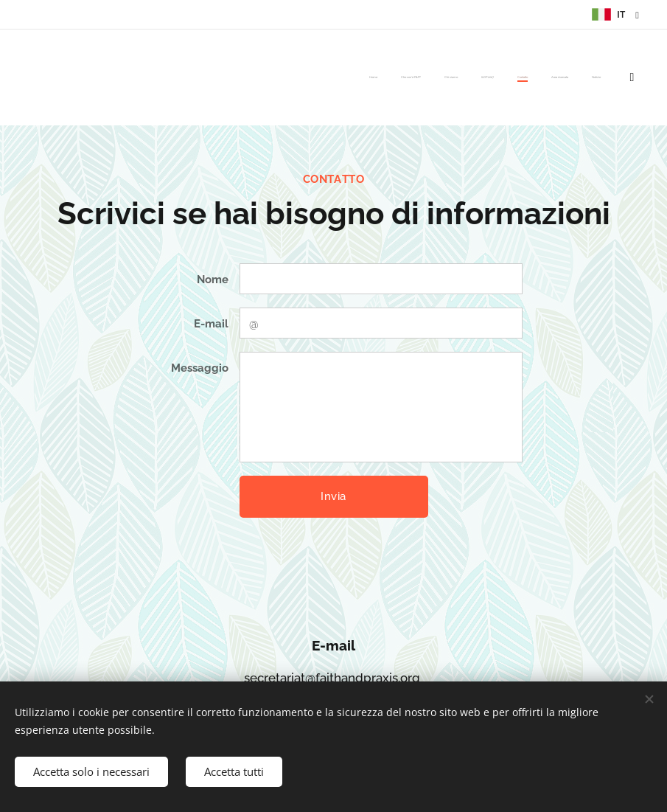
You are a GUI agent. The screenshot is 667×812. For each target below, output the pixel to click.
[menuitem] (457, 77)
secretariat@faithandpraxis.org (332, 678)
